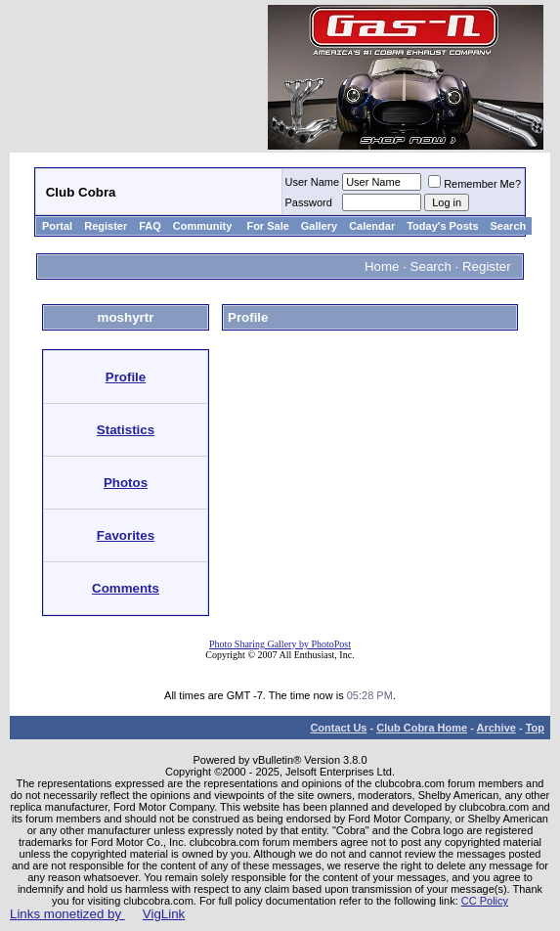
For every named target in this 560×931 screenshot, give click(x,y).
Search (509, 226)
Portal (57, 226)
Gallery (319, 226)
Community (204, 226)
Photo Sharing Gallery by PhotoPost (280, 644)
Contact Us (338, 728)
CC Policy (485, 901)
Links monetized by (97, 914)
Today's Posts (442, 226)
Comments (126, 588)
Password (309, 202)
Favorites (126, 535)
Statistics (126, 430)
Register (106, 226)
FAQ (150, 226)
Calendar (372, 226)
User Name (313, 182)
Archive (496, 728)
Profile (126, 377)
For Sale (267, 226)
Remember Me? (474, 184)
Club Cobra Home (422, 728)
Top (535, 728)
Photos (126, 483)
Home (382, 266)
